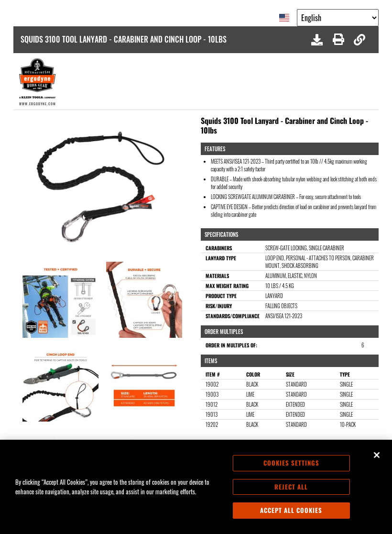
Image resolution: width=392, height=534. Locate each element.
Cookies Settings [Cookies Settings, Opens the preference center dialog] (291, 463)
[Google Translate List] (338, 18)
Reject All (291, 487)
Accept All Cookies (291, 510)
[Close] (377, 455)
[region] (196, 487)
